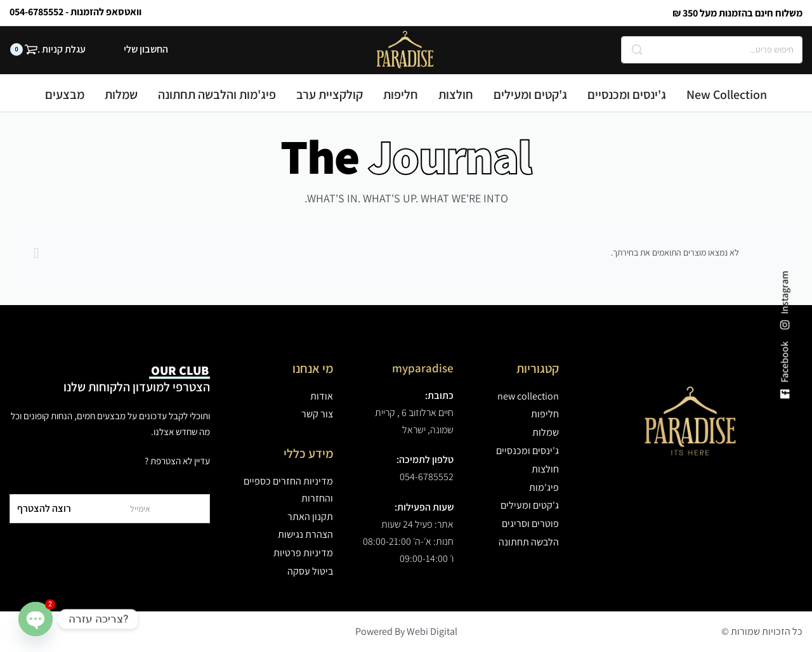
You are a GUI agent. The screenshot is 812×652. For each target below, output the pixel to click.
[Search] (637, 50)
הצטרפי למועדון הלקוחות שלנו (137, 379)
